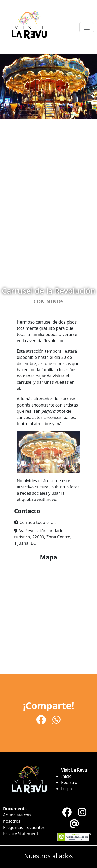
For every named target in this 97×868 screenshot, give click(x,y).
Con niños (48, 301)
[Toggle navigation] (87, 27)
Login (66, 789)
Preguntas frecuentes (24, 827)
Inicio (66, 776)
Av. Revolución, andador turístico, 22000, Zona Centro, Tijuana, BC (43, 537)
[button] (48, 522)
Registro (69, 782)
